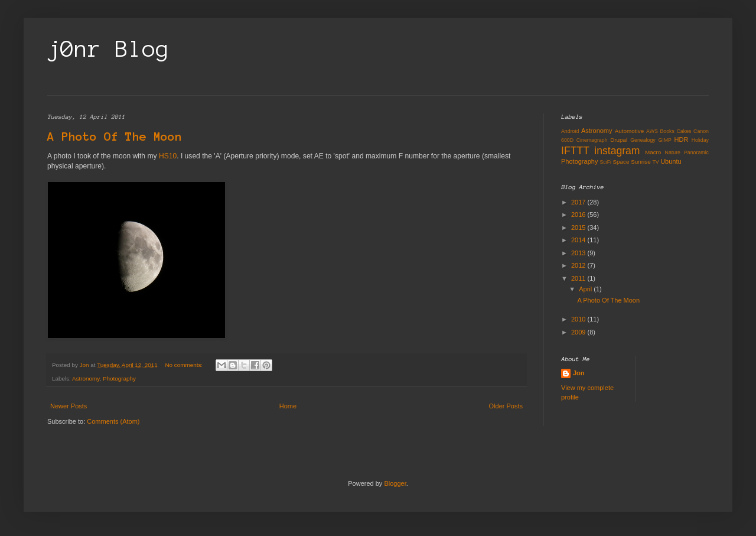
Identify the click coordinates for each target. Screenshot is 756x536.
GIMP (664, 140)
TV (655, 162)
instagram (617, 151)
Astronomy (86, 379)
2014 (579, 240)
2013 (579, 253)
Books (667, 131)
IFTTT (575, 151)
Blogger (395, 483)
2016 (579, 215)
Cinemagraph (592, 140)
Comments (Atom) (113, 421)
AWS (652, 131)
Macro (653, 152)
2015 (579, 228)
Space (621, 162)
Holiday (700, 140)
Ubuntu (671, 161)
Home (288, 406)
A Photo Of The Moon (115, 137)
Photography (119, 379)
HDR (682, 139)
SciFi (605, 162)
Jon (579, 373)
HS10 (168, 156)
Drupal (619, 140)
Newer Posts (69, 406)
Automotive (629, 131)
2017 (579, 202)
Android (570, 131)
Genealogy (643, 140)
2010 (579, 319)
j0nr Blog (108, 49)
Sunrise (641, 162)
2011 (579, 278)
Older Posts (506, 406)
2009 (579, 332)
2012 (579, 265)
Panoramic (696, 152)
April (586, 289)
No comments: (184, 365)
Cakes (684, 131)
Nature (673, 152)
